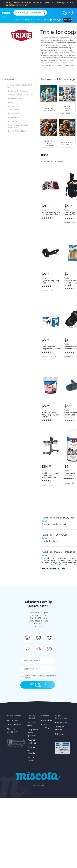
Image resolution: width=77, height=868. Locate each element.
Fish (44, 20)
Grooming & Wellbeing (17, 91)
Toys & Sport (13, 114)
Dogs (16, 20)
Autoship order (32, 724)
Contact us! (47, 720)
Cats (22, 20)
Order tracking (45, 726)
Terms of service (59, 728)
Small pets (30, 20)
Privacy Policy (45, 675)
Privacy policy (62, 722)
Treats (10, 102)
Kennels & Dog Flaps (17, 131)
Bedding (11, 106)
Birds (39, 20)
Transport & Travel (15, 99)
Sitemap (59, 734)
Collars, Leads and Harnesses (20, 95)
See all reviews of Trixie (53, 568)
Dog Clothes (13, 121)
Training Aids (13, 117)
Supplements (13, 110)
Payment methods (32, 741)
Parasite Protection (61, 20)
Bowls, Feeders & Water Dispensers (18, 126)
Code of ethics (14, 725)
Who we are (13, 720)
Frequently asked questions (33, 733)
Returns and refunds (31, 750)
